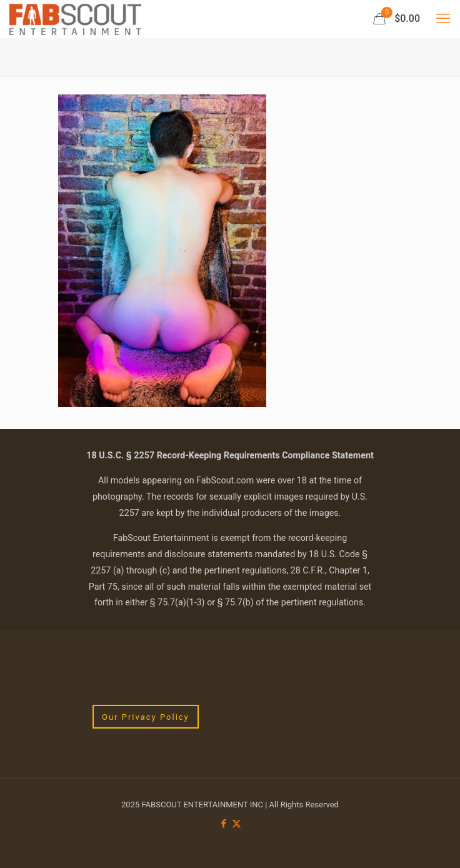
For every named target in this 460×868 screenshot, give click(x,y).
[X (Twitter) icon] (237, 824)
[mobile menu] (443, 19)
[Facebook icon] (223, 824)
